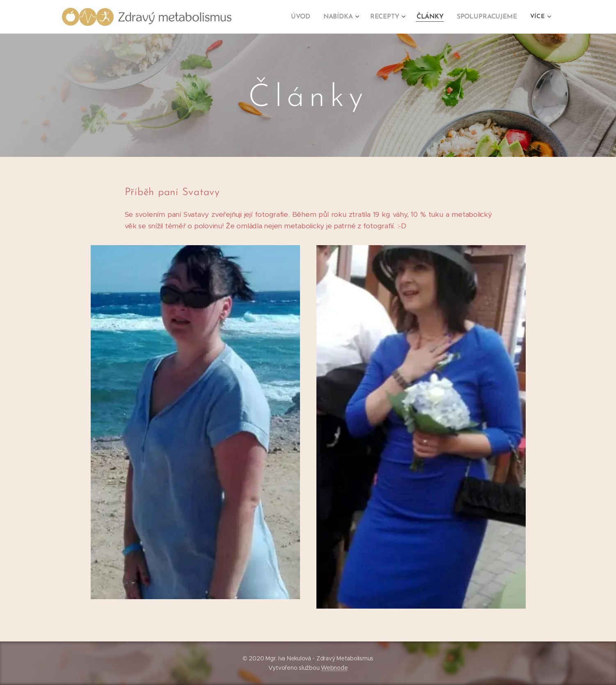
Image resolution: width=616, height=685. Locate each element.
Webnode (334, 668)
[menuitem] (307, 17)
